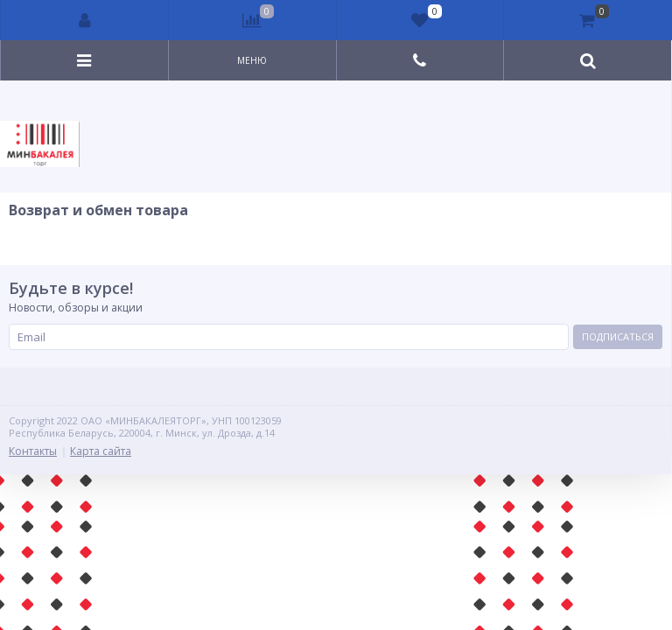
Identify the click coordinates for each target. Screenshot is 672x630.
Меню (252, 60)
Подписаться (618, 336)
